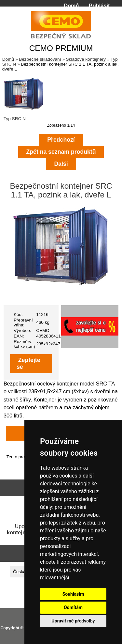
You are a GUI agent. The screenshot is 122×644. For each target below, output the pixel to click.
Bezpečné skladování (40, 59)
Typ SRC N (24, 116)
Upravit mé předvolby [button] (73, 621)
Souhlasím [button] (73, 594)
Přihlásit (99, 6)
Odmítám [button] (73, 607)
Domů (71, 6)
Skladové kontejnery (86, 59)
